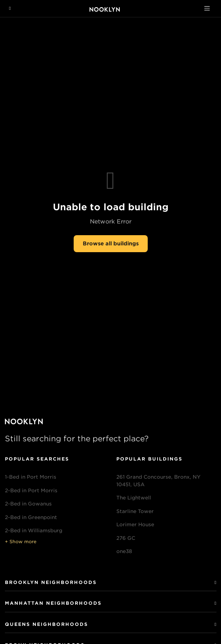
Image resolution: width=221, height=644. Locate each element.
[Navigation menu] (10, 8)
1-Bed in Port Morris (31, 477)
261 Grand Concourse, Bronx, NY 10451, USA (158, 481)
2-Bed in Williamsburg (34, 531)
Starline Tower (135, 511)
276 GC (126, 538)
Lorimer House (135, 525)
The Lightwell (134, 498)
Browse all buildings (111, 243)
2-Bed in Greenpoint (31, 517)
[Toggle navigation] (207, 8)
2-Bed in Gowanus (28, 504)
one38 (124, 551)
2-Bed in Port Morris (31, 491)
